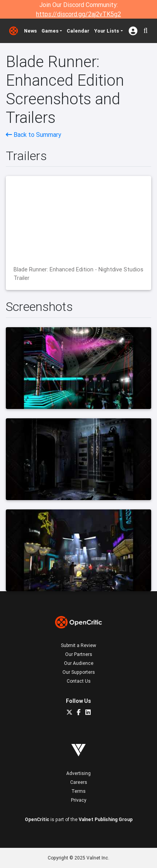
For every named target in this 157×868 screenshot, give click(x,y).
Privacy (79, 800)
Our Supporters (79, 672)
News (30, 31)
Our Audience (79, 663)
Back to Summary (34, 135)
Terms (78, 791)
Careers (79, 782)
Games (50, 31)
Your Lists (107, 31)
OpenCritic (37, 819)
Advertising (78, 773)
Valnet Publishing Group (106, 819)
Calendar (78, 31)
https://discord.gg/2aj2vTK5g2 (78, 14)
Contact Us (79, 681)
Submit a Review (78, 645)
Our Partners (79, 654)
